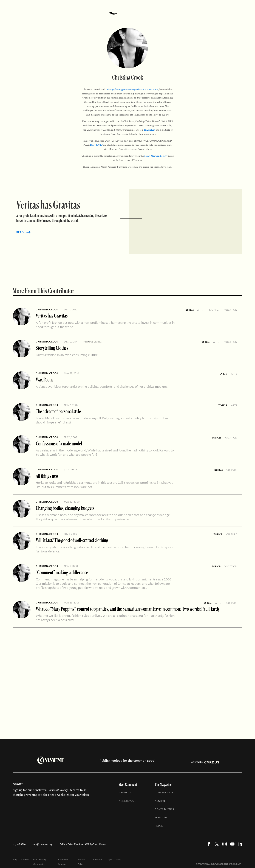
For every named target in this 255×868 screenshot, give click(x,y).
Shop (119, 859)
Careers (25, 859)
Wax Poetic (45, 379)
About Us (125, 793)
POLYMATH (237, 864)
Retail (159, 826)
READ (20, 232)
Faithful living (92, 342)
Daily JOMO (96, 145)
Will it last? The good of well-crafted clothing (72, 540)
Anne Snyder (127, 801)
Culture (232, 470)
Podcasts (161, 818)
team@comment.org (42, 844)
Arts (200, 310)
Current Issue (164, 793)
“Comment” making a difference (62, 572)
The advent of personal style (58, 411)
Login (109, 859)
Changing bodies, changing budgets (65, 508)
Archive (160, 801)
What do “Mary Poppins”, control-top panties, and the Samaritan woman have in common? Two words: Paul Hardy (128, 609)
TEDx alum (149, 130)
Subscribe (98, 859)
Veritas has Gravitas (52, 315)
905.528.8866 (19, 844)
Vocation (231, 310)
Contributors (164, 809)
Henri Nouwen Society (156, 156)
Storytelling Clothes (52, 348)
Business (214, 310)
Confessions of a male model (59, 443)
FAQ (15, 859)
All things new (47, 476)
